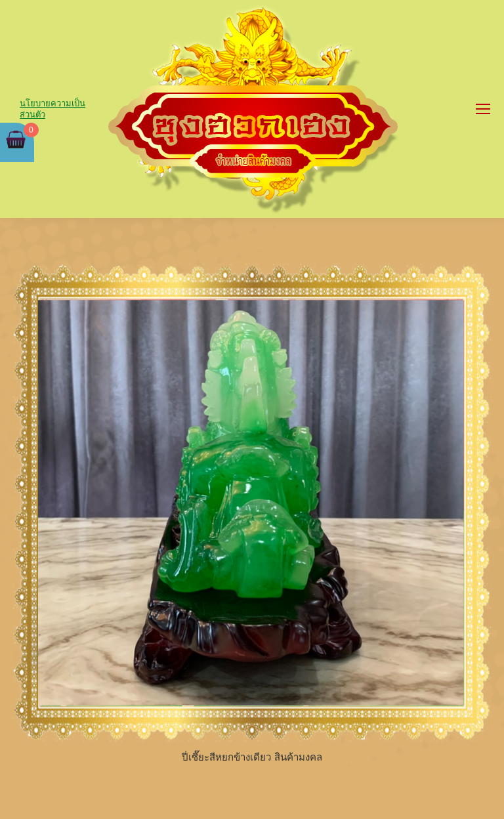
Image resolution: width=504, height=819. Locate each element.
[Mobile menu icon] (483, 109)
